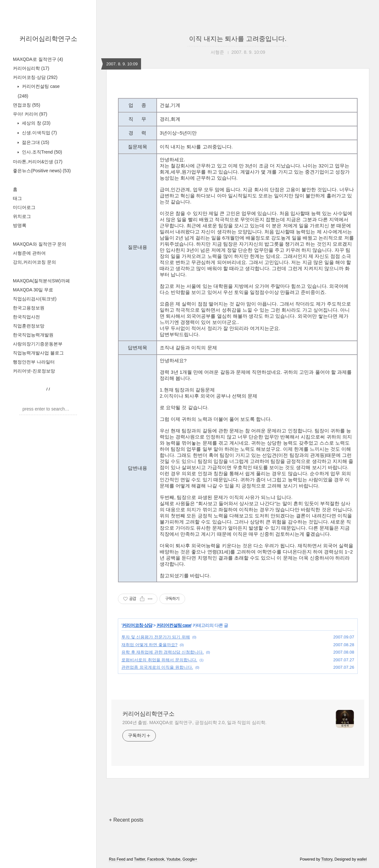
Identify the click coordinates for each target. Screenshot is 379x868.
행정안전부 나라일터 (34, 362)
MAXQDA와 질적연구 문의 (40, 244)
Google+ (190, 859)
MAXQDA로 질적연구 (38, 59)
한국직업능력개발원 (33, 335)
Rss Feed (117, 859)
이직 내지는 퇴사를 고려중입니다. (238, 39)
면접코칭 (27, 105)
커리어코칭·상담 (35, 77)
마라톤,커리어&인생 (38, 162)
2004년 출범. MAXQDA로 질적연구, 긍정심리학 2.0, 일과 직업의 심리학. (194, 722)
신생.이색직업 (39, 133)
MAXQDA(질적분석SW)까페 (41, 281)
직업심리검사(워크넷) (35, 299)
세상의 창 (36, 123)
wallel (362, 859)
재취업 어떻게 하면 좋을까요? (149, 645)
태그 (17, 198)
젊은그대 (35, 142)
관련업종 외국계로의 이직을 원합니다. (157, 667)
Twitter (140, 859)
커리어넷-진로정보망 (34, 371)
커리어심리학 (31, 68)
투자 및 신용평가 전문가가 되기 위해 (156, 637)
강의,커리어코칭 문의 (34, 262)
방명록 (20, 225)
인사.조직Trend (41, 152)
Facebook (156, 859)
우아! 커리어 (30, 114)
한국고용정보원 (29, 308)
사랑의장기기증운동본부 (38, 344)
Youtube (174, 859)
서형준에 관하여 (29, 253)
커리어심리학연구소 (48, 39)
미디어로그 (24, 207)
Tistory (327, 859)
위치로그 (22, 216)
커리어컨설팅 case (174, 625)
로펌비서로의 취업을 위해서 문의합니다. (159, 660)
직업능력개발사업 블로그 (38, 353)
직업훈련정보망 (29, 326)
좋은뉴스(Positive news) (42, 171)
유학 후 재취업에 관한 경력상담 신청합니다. (163, 652)
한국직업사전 (26, 317)
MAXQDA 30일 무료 (33, 290)
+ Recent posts (126, 820)
